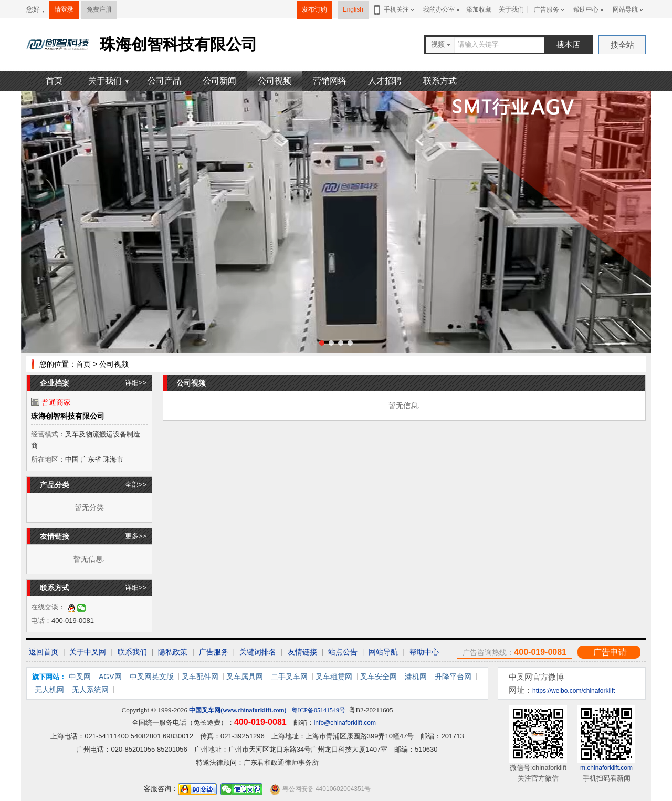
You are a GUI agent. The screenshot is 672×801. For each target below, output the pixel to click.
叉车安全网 (379, 677)
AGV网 (110, 677)
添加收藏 (479, 9)
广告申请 (610, 652)
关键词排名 (258, 652)
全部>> (136, 485)
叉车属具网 (245, 677)
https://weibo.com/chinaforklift (574, 691)
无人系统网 (90, 690)
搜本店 (568, 44)
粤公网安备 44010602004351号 (320, 789)
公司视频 (275, 81)
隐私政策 (173, 652)
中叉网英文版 (152, 677)
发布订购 (314, 9)
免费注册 (99, 9)
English (353, 9)
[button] (322, 343)
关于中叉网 (88, 652)
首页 (54, 81)
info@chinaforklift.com (345, 723)
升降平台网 (453, 677)
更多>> (136, 536)
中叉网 (80, 677)
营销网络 (330, 81)
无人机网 (49, 690)
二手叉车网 (289, 677)
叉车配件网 (200, 677)
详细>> (136, 383)
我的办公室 (439, 9)
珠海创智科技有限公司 (68, 416)
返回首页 (44, 652)
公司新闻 (219, 81)
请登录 (64, 9)
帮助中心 (586, 9)
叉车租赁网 (334, 677)
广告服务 (547, 9)
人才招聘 (385, 81)
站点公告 (343, 652)
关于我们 (511, 9)
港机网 (416, 677)
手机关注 (395, 9)
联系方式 (440, 81)
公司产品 (164, 81)
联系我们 (132, 652)
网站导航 (625, 9)
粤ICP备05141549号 (318, 710)
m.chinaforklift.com (606, 768)
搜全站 (622, 45)
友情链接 (302, 652)
